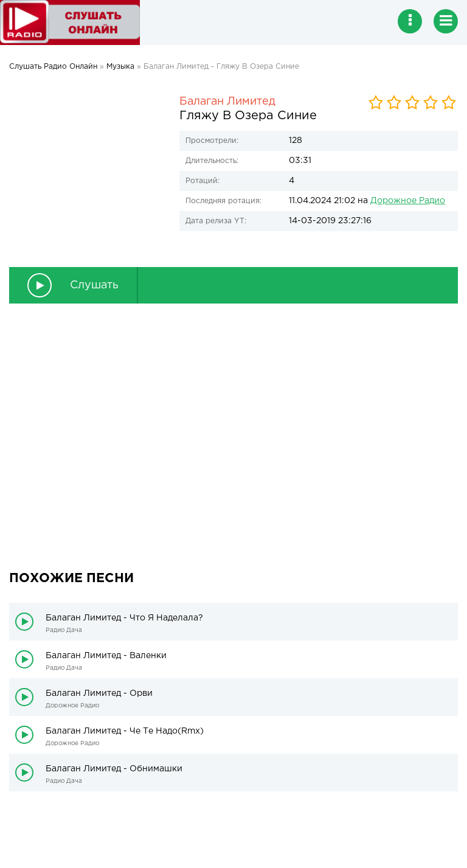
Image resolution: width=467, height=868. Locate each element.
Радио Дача (64, 630)
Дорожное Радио (408, 201)
